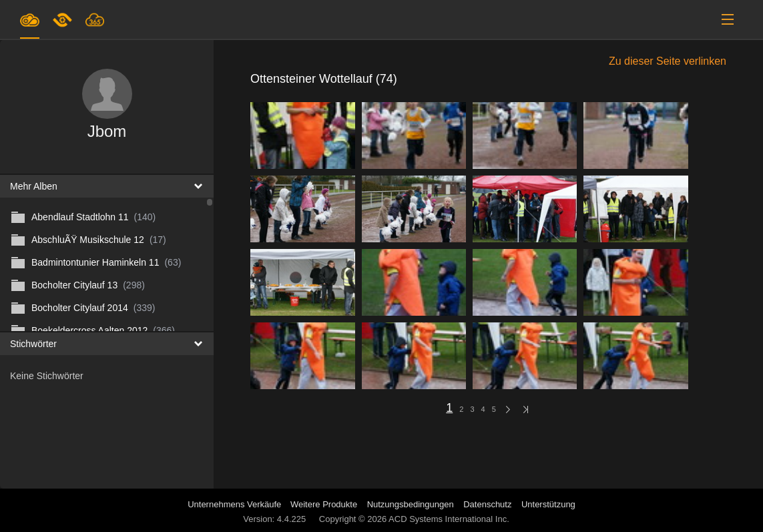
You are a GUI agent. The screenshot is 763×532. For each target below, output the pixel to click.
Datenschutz (487, 504)
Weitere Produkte (324, 504)
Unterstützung (548, 504)
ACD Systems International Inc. (449, 519)
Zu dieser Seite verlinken (668, 61)
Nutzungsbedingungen (411, 504)
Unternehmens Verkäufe (236, 504)
